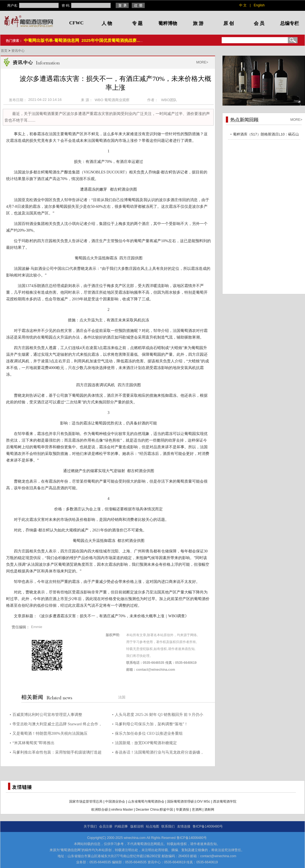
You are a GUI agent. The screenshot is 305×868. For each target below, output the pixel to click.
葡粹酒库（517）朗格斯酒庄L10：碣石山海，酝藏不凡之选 (266, 135)
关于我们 (90, 826)
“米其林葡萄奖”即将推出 (33, 743)
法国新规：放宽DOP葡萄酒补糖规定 (146, 743)
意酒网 (197, 810)
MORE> (202, 62)
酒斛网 (209, 810)
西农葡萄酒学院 (225, 802)
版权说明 (137, 826)
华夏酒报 (182, 810)
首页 (5, 51)
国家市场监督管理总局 (86, 802)
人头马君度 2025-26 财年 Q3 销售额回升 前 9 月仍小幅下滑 (159, 715)
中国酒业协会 (115, 802)
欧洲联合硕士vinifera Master (112, 810)
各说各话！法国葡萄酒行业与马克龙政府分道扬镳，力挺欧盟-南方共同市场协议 (159, 753)
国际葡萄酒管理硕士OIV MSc (189, 802)
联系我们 (168, 826)
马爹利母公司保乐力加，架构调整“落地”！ (151, 724)
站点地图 (152, 826)
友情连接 (184, 826)
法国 (122, 697)
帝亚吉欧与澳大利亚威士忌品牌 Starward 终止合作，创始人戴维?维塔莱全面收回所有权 (57, 725)
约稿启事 (121, 826)
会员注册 (106, 826)
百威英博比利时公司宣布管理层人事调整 (47, 715)
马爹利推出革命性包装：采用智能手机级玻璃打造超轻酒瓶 (57, 753)
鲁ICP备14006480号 (208, 826)
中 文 (243, 5)
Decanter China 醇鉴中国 (154, 810)
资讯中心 (18, 51)
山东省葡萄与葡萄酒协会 (146, 802)
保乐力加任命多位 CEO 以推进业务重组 (149, 733)
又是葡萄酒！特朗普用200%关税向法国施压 (50, 733)
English (259, 5)
